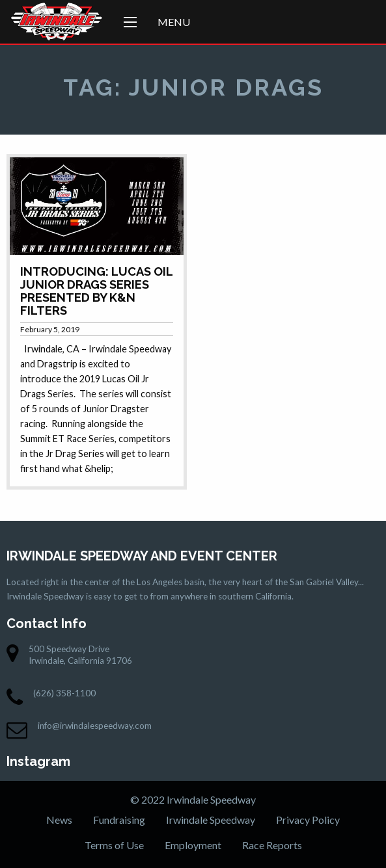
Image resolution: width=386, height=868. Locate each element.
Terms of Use (114, 845)
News (59, 820)
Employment (193, 845)
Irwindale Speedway (211, 820)
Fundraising (119, 820)
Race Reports (272, 845)
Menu (174, 22)
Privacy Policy (308, 820)
